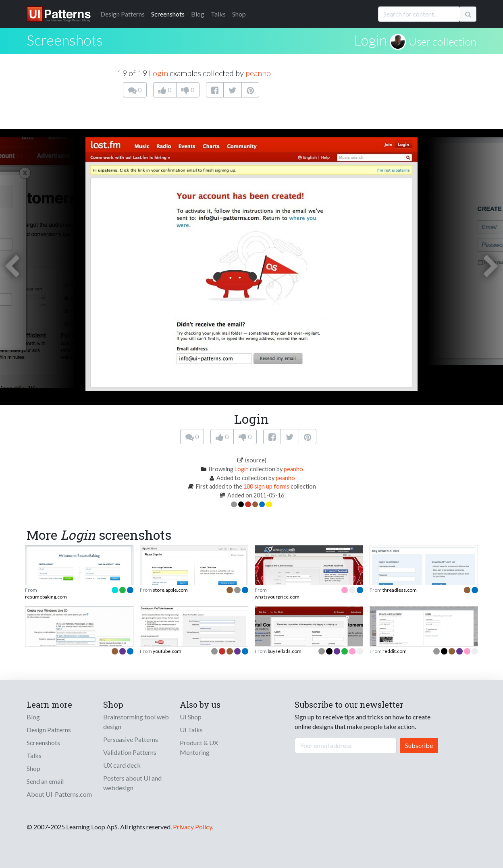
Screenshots (168, 14)
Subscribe (419, 745)
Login (370, 40)
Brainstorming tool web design (136, 722)
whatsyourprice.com (277, 597)
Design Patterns (49, 730)
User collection (443, 41)
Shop (239, 14)
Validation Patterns (130, 752)
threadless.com (400, 590)
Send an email (45, 781)
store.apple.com (170, 590)
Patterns (123, 14)
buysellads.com (285, 651)
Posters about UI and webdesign (132, 783)
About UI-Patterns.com (59, 794)
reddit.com (395, 651)
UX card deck (122, 765)
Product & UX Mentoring (199, 747)
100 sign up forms (266, 486)
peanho (258, 73)
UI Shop (191, 717)
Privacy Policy (192, 827)
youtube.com (167, 651)
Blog (198, 14)
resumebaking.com (46, 597)
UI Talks (191, 730)
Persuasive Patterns (131, 739)
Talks (218, 14)
